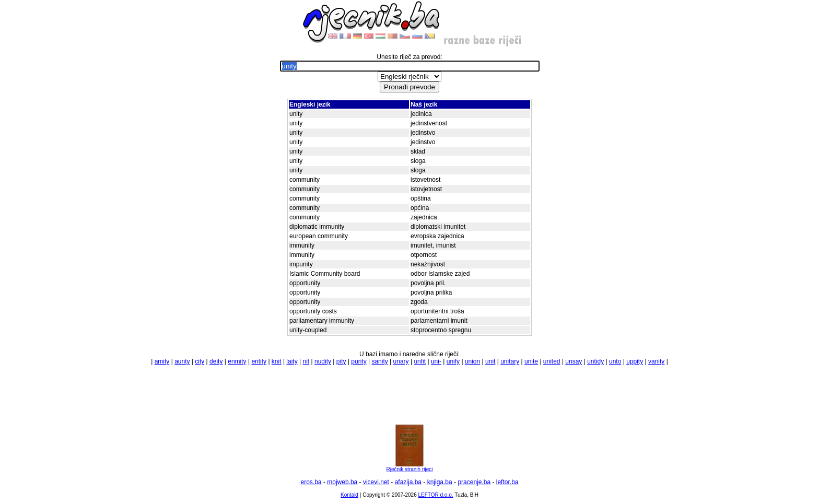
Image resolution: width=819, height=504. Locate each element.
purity (359, 361)
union (472, 361)
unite (531, 361)
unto (615, 361)
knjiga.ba (440, 482)
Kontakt (349, 495)
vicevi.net (376, 482)
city (200, 361)
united (552, 361)
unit (490, 361)
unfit (420, 361)
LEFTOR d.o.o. (435, 495)
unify (453, 361)
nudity (323, 361)
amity (162, 361)
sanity (379, 361)
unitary (510, 361)
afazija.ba (408, 482)
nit (306, 361)
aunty (182, 361)
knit (277, 361)
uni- (436, 361)
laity (292, 361)
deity (216, 361)
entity (259, 361)
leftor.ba (507, 482)
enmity (237, 361)
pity (341, 361)
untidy (595, 361)
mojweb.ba (342, 482)
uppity (635, 361)
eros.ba (311, 482)
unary (401, 361)
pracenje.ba (474, 482)
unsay (574, 361)
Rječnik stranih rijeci (409, 467)
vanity (656, 361)
